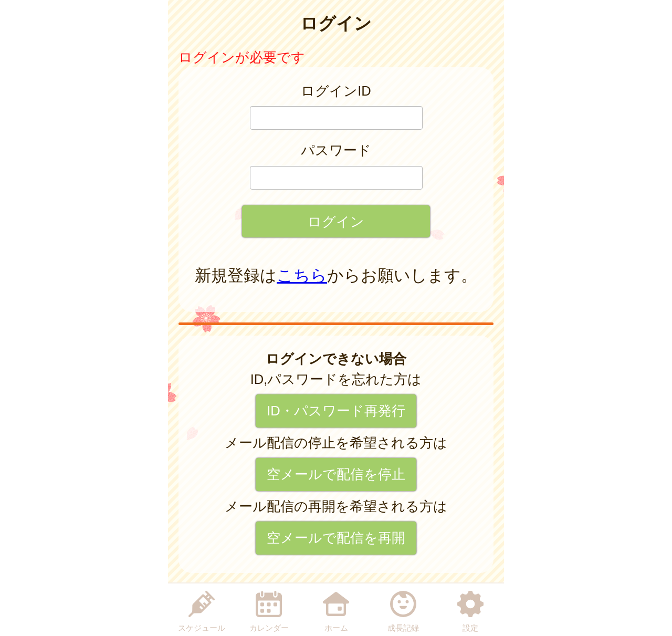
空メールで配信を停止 (336, 474)
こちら (302, 275)
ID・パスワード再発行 (336, 411)
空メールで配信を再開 (336, 538)
